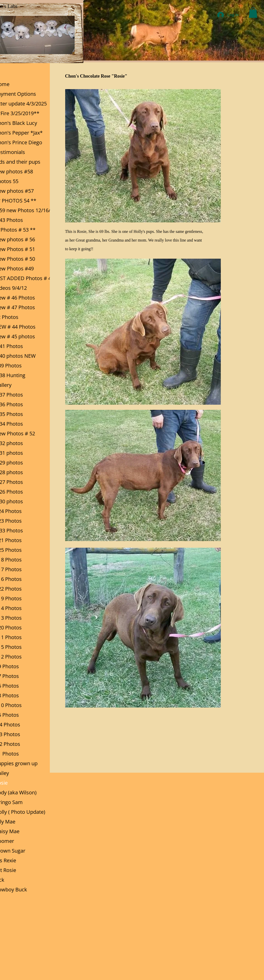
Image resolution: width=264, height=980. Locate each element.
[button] (253, 13)
